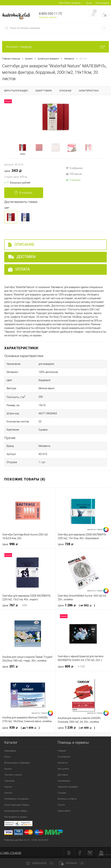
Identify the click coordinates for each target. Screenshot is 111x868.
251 (11, 666)
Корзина (72, 863)
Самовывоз (64, 781)
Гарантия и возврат (68, 787)
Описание (21, 245)
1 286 (76, 605)
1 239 (76, 728)
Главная (62, 751)
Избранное (40, 863)
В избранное (74, 168)
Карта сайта (64, 811)
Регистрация (102, 3)
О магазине (64, 757)
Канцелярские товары (16, 811)
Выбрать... (77, 3)
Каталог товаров (55, 47)
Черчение (9, 781)
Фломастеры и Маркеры (17, 763)
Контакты (63, 763)
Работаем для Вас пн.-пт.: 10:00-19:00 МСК (26, 840)
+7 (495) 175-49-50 (11, 853)
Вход (89, 3)
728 (67, 544)
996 (11, 544)
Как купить (63, 769)
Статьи (61, 805)
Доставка (22, 257)
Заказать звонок (48, 17)
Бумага (8, 769)
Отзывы (62, 793)
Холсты (8, 793)
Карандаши (10, 751)
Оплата (19, 269)
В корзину (24, 193)
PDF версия (74, 174)
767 (15, 605)
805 (71, 666)
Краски (8, 787)
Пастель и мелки (13, 775)
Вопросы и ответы (67, 799)
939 (21, 728)
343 (35, 174)
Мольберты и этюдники (17, 799)
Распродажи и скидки (16, 817)
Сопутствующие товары (17, 805)
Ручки (7, 757)
